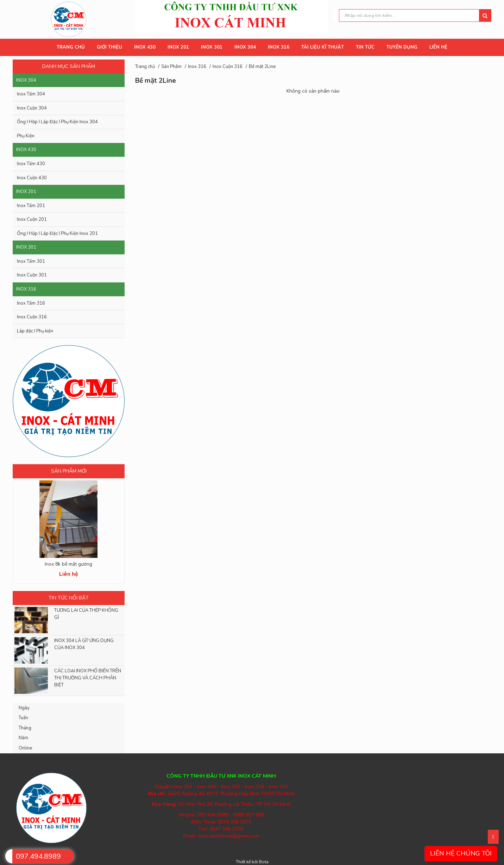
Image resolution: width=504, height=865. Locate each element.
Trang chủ (145, 67)
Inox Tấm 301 (31, 261)
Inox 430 (26, 150)
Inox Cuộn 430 (32, 178)
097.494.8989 (38, 856)
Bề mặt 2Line (262, 67)
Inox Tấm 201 (31, 206)
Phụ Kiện (26, 136)
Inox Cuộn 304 (32, 108)
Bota (264, 862)
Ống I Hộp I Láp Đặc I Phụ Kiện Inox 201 (57, 234)
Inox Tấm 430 (31, 164)
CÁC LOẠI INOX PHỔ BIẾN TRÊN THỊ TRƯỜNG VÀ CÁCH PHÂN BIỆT (88, 678)
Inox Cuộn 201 (32, 219)
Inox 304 (26, 80)
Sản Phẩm (171, 67)
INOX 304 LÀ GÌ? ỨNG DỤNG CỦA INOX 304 (84, 644)
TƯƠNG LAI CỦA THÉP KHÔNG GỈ (86, 614)
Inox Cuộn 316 (32, 317)
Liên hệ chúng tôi (461, 853)
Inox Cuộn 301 (32, 275)
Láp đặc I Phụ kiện (35, 331)
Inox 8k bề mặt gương (68, 564)
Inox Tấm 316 (31, 303)
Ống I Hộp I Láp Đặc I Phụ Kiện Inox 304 (57, 122)
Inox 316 (26, 289)
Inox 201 (26, 192)
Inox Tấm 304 (31, 94)
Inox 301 (26, 247)
